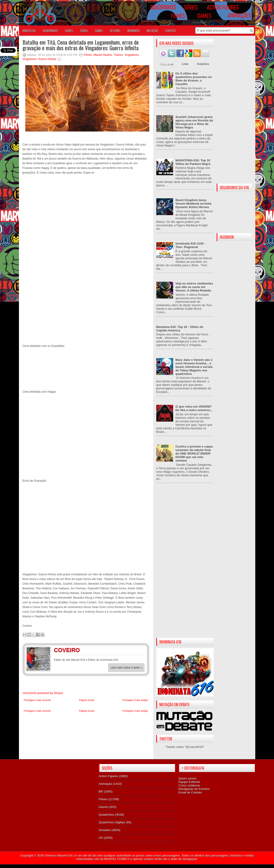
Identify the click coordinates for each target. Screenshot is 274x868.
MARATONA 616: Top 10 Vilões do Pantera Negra (193, 162)
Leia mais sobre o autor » (126, 668)
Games (104, 807)
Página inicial (86, 700)
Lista (185, 64)
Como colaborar (189, 785)
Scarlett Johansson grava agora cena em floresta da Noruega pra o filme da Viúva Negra (194, 122)
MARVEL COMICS (117, 859)
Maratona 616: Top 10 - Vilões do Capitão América (180, 329)
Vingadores (132, 55)
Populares (167, 64)
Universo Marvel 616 (59, 856)
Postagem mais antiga (135, 700)
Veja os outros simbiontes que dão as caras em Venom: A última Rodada (194, 287)
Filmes (88, 55)
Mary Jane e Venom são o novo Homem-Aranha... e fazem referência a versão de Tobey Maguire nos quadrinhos (194, 367)
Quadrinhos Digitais (112, 822)
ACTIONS (115, 31)
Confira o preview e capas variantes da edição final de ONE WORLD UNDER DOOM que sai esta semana (194, 454)
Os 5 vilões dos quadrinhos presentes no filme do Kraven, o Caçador (194, 79)
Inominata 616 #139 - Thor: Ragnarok (190, 245)
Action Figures (108, 776)
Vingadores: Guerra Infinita (39, 59)
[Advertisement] (185, 564)
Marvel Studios (103, 55)
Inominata (133, 31)
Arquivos (203, 64)
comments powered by (43, 693)
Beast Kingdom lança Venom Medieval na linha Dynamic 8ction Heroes (194, 204)
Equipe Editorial (189, 782)
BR (101, 792)
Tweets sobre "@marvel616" (185, 747)
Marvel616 (29, 31)
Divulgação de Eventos (194, 789)
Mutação (152, 31)
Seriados (105, 830)
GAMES (99, 31)
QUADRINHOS (50, 31)
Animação (106, 784)
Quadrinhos (107, 815)
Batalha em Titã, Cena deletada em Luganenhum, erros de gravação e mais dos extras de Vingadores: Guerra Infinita (81, 45)
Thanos (118, 55)
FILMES (69, 31)
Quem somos (188, 778)
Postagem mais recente (37, 700)
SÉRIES (84, 31)
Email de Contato (190, 792)
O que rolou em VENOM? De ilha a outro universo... (194, 408)
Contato (170, 31)
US (101, 838)
